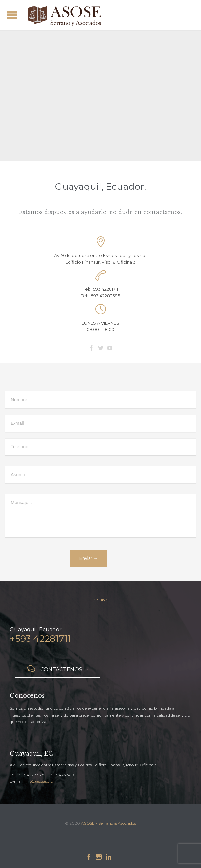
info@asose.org (39, 781)
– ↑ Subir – (100, 600)
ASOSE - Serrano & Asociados (109, 823)
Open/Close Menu (12, 15)
